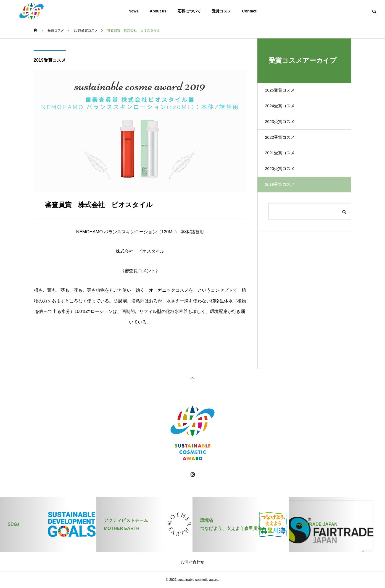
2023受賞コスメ (284, 131)
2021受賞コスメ (284, 170)
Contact (249, 11)
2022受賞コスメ (284, 150)
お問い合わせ (192, 562)
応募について (189, 11)
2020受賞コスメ (284, 189)
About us (158, 11)
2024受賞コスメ (284, 112)
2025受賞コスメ (284, 92)
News (134, 11)
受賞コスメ (221, 11)
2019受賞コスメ (50, 60)
